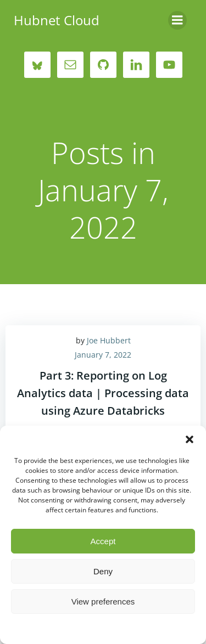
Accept (103, 541)
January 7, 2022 (103, 355)
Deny (103, 571)
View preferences (103, 601)
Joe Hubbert (109, 340)
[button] (190, 439)
